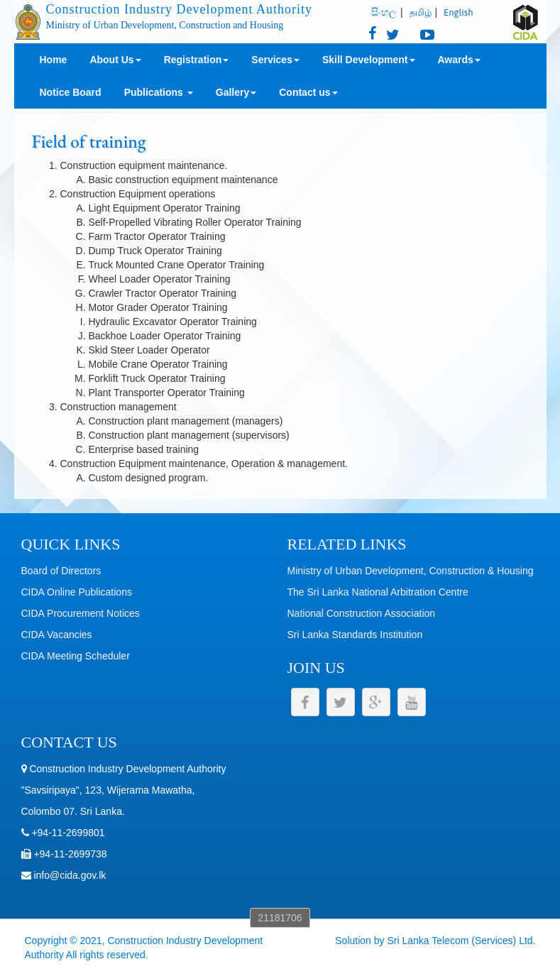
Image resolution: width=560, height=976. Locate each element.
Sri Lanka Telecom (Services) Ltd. (461, 941)
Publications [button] (159, 92)
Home (54, 60)
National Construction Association (362, 613)
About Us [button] (115, 60)
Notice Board (71, 92)
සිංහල (384, 12)
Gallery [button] (236, 92)
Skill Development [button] (369, 60)
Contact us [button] (308, 92)
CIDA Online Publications (77, 592)
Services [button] (275, 60)
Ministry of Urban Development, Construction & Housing (411, 571)
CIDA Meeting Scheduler (76, 656)
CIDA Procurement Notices (81, 613)
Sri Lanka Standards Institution (355, 635)
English (458, 12)
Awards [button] (459, 60)
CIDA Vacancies (57, 635)
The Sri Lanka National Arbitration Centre (378, 592)
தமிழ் (421, 12)
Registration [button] (197, 60)
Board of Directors (61, 571)
